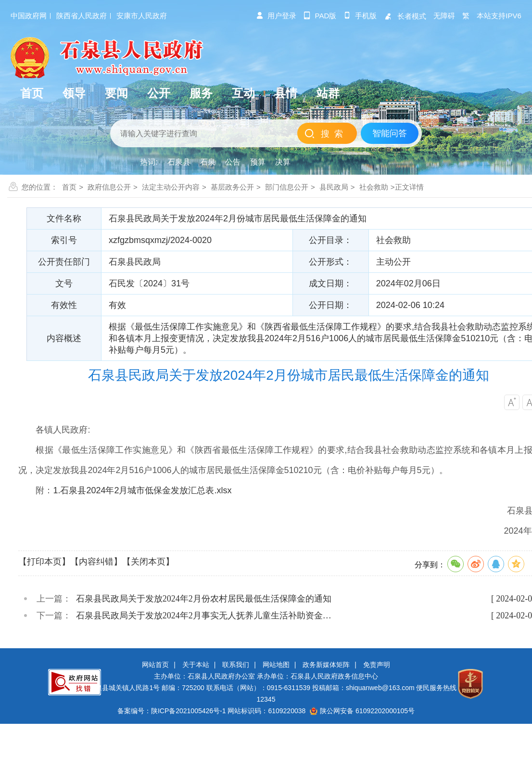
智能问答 (390, 133)
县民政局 (334, 187)
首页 (69, 187)
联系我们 (236, 665)
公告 (233, 162)
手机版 (360, 16)
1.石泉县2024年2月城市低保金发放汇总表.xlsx (142, 490)
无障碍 (444, 16)
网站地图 (276, 665)
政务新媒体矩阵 (326, 665)
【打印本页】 (44, 562)
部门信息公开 (287, 187)
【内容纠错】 (96, 562)
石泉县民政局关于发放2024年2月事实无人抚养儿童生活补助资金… (204, 616)
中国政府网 (29, 16)
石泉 (208, 162)
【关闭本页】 (148, 562)
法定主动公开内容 (171, 187)
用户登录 (276, 16)
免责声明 (377, 665)
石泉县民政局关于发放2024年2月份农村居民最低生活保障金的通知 (204, 599)
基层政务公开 (232, 187)
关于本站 (196, 665)
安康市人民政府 (142, 16)
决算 (283, 162)
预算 (258, 162)
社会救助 (374, 187)
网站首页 (155, 665)
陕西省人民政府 (82, 16)
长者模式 (405, 16)
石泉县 (179, 162)
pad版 (320, 16)
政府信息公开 (109, 187)
